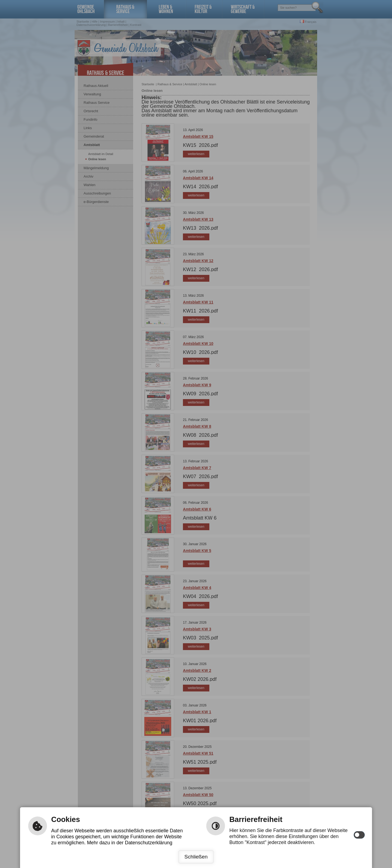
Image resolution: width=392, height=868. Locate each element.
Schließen (196, 857)
